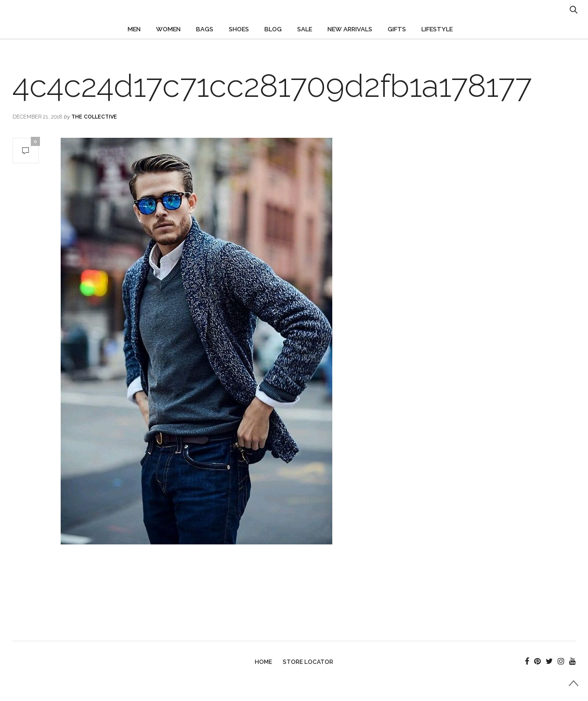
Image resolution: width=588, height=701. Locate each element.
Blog (273, 29)
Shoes (239, 29)
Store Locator (308, 662)
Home (263, 662)
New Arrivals (350, 29)
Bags (205, 29)
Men (134, 29)
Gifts (397, 29)
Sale (305, 29)
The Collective (94, 117)
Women (168, 29)
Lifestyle (437, 29)
